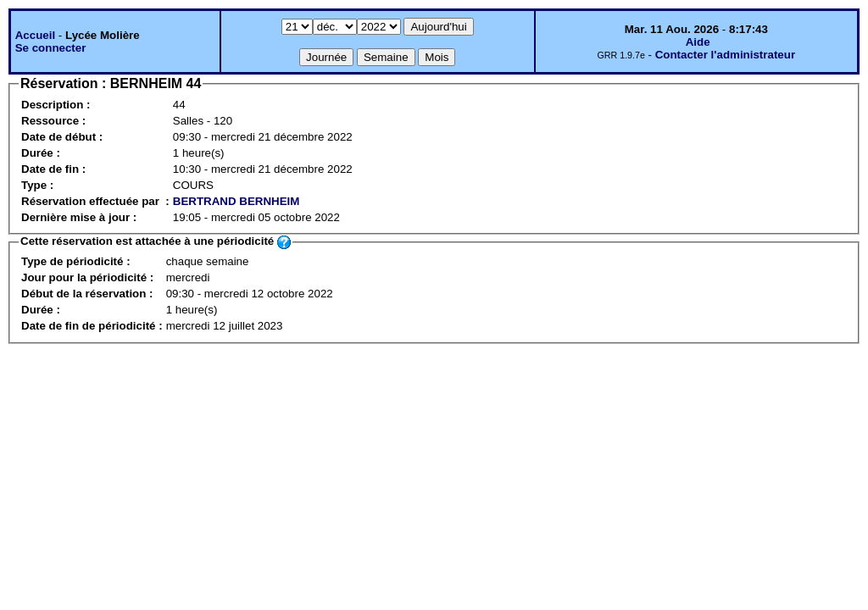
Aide (698, 42)
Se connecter (51, 48)
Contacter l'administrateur (725, 55)
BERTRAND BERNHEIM (236, 201)
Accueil (35, 35)
